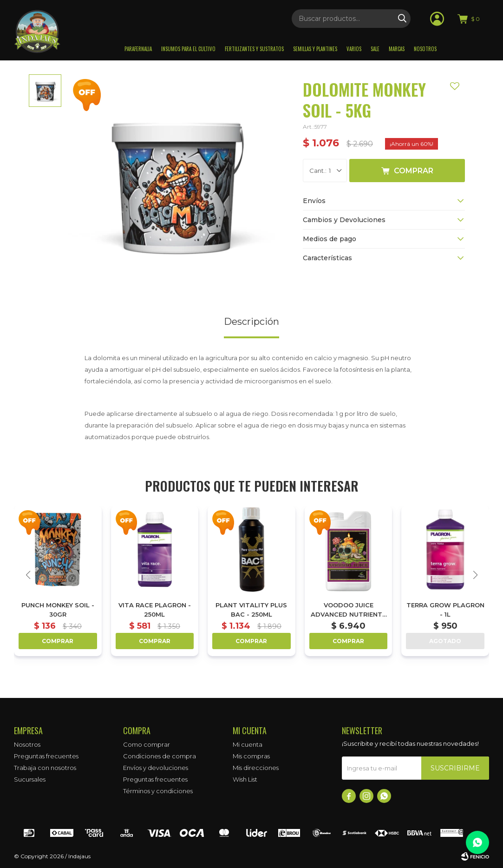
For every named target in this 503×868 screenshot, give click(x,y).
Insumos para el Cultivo (188, 49)
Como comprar (147, 744)
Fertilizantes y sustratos (254, 49)
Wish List (245, 779)
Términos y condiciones (158, 791)
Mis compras (251, 756)
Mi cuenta (248, 744)
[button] (475, 575)
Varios (354, 49)
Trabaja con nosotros (45, 768)
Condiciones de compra (160, 756)
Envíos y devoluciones (156, 768)
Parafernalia (138, 49)
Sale (375, 49)
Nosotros (425, 49)
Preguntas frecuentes (46, 756)
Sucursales (30, 779)
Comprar (414, 171)
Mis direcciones (256, 768)
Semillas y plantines (315, 49)
